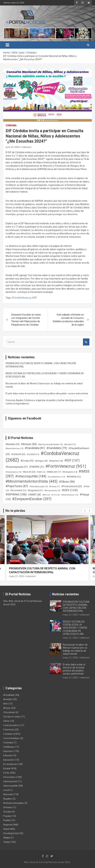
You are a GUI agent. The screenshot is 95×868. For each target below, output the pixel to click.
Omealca (8, 807)
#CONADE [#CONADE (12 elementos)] (33, 454)
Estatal (7, 768)
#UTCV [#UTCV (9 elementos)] (56, 495)
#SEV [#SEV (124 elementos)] (70, 490)
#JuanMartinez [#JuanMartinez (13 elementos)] (56, 477)
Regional (15, 561)
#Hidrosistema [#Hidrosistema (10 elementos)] (13, 472)
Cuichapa (8, 743)
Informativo (9, 777)
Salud (6, 829)
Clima (6, 721)
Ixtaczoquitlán (11, 786)
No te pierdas (15, 511)
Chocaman (9, 712)
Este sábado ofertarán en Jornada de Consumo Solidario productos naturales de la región (68, 320)
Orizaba (7, 812)
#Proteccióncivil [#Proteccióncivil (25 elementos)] (72, 486)
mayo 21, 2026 (16, 576)
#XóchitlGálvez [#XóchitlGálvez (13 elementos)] (70, 495)
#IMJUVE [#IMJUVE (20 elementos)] (29, 472)
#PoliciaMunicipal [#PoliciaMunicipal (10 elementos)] (39, 487)
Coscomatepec (11, 738)
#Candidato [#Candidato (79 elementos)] (57, 448)
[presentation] (85, 511)
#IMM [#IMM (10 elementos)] (41, 472)
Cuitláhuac (9, 747)
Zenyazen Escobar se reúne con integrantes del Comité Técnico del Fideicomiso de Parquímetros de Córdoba (26, 320)
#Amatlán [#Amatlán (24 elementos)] (13, 444)
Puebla (7, 820)
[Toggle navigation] (7, 45)
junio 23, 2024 (13, 147)
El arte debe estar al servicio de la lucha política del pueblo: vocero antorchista (47, 394)
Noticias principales (13, 803)
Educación (9, 760)
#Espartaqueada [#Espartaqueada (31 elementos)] (17, 467)
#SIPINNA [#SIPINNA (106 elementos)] (16, 494)
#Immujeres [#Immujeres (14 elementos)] (70, 472)
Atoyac (7, 708)
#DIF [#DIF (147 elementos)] (72, 460)
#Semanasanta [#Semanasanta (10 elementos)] (52, 491)
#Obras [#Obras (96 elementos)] (67, 482)
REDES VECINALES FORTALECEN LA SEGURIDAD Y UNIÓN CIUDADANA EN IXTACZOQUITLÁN (75, 628)
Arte (5, 704)
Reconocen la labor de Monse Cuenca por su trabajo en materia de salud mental (75, 649)
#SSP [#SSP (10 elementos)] (46, 495)
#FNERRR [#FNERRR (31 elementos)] (37, 467)
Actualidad (9, 695)
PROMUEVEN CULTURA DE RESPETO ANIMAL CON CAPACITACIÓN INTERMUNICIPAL (76, 606)
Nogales (8, 799)
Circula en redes (12, 717)
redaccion (26, 147)
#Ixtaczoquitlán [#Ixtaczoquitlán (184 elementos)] (31, 476)
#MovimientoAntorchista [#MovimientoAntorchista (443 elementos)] (32, 481)
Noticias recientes (66, 594)
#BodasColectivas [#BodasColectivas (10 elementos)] (15, 448)
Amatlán (8, 699)
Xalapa (7, 838)
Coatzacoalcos (11, 725)
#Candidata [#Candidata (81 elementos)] (35, 448)
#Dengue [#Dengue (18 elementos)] (41, 461)
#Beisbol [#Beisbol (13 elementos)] (70, 444)
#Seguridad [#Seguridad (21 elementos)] (35, 490)
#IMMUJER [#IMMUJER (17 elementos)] (54, 472)
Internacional (10, 781)
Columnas (9, 730)
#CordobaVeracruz (21, 298)
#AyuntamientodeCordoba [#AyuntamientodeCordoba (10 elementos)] (50, 444)
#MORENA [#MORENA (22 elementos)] (74, 477)
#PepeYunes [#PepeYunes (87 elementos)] (17, 486)
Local (6, 790)
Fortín (6, 773)
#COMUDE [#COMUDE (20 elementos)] (18, 454)
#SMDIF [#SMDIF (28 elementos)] (35, 495)
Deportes (8, 751)
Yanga (6, 842)
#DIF (34, 298)
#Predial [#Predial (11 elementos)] (55, 487)
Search (86, 342)
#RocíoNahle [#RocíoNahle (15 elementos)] (18, 490)
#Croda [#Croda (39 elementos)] (27, 461)
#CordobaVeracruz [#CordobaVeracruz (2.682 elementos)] (42, 457)
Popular (7, 816)
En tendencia (10, 764)
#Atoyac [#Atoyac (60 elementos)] (29, 444)
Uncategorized (11, 833)
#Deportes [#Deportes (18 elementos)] (56, 461)
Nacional (8, 794)
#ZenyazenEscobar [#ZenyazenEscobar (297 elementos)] (32, 499)
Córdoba (11, 125)
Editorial (7, 755)
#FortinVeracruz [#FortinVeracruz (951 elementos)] (66, 466)
